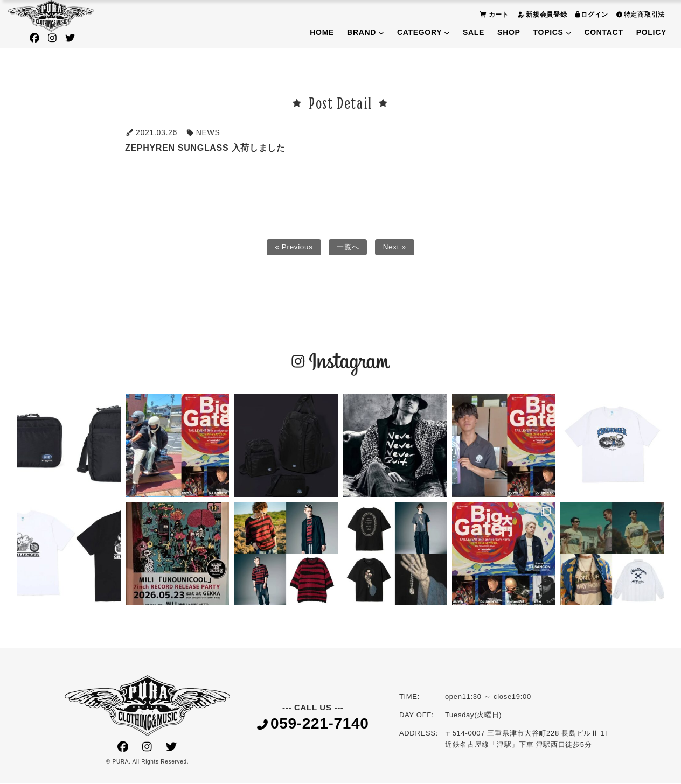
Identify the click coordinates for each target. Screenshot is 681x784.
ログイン (591, 14)
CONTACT (603, 32)
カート (493, 14)
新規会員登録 (541, 14)
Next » (396, 248)
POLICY (651, 32)
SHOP (509, 32)
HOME (322, 32)
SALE (474, 32)
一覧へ (348, 248)
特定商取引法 (639, 14)
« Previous (292, 248)
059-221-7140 (313, 725)
